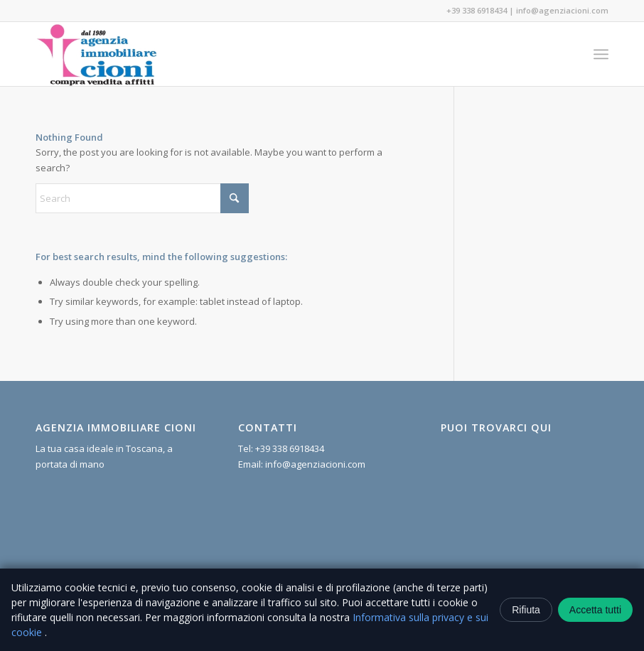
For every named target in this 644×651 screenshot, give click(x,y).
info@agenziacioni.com (562, 10)
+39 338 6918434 (477, 10)
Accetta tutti (595, 610)
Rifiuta (526, 610)
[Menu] (601, 54)
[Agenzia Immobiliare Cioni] (97, 54)
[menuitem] (601, 54)
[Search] (142, 198)
